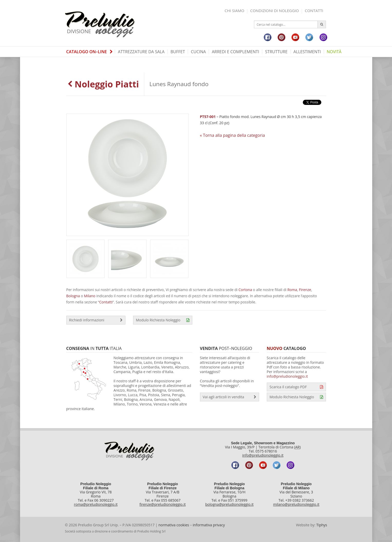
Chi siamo (235, 11)
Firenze (305, 290)
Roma (292, 290)
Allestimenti (307, 52)
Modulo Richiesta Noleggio (163, 320)
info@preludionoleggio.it (287, 376)
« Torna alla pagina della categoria (233, 135)
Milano (90, 296)
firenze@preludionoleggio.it (163, 504)
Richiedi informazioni (96, 320)
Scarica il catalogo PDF (296, 387)
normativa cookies (174, 525)
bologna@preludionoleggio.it (229, 504)
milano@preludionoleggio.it (296, 504)
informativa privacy (209, 525)
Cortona (245, 290)
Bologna (73, 296)
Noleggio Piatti (103, 84)
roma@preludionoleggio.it (96, 504)
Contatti (314, 11)
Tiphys (322, 525)
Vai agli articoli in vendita (230, 397)
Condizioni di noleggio (274, 11)
